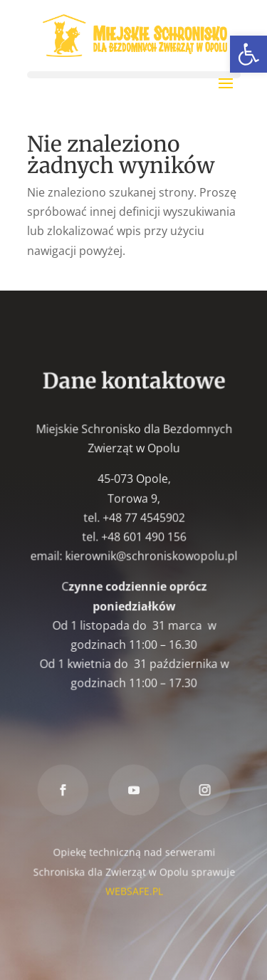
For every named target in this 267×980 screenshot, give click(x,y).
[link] (248, 54)
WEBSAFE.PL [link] (133, 889)
